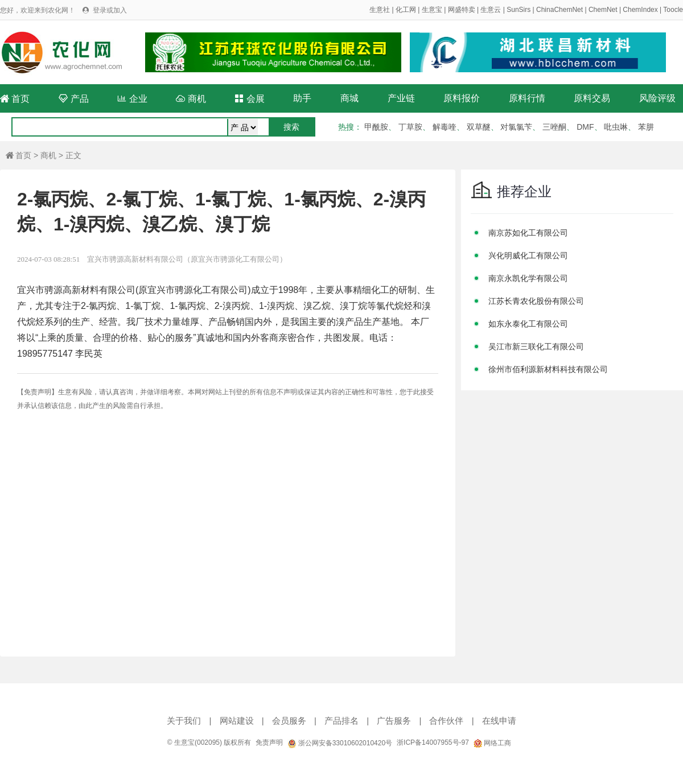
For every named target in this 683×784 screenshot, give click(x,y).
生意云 (491, 10)
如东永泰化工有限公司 (528, 324)
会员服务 (289, 721)
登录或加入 (110, 10)
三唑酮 (554, 127)
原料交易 (592, 98)
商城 (349, 98)
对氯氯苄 (516, 127)
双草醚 (479, 127)
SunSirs (519, 10)
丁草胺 (410, 127)
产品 (73, 99)
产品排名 (341, 721)
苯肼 (646, 127)
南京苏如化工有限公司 (528, 233)
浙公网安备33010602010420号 (340, 743)
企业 (132, 99)
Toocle (673, 10)
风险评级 (657, 98)
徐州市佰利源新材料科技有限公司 (548, 369)
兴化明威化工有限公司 (528, 255)
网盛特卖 (462, 10)
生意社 (380, 10)
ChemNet (603, 10)
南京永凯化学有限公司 (528, 278)
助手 (302, 98)
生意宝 (432, 10)
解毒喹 (445, 127)
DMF (585, 127)
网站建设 (237, 721)
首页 (15, 99)
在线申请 (499, 721)
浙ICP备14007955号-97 (433, 742)
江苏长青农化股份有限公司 (536, 301)
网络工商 (492, 743)
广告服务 (394, 721)
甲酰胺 (376, 127)
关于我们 (184, 721)
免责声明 (269, 742)
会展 (249, 99)
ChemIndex (640, 10)
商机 (191, 99)
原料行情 (527, 98)
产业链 (401, 98)
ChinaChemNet (559, 10)
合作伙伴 (446, 721)
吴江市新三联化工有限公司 (536, 346)
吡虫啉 (616, 127)
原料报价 (462, 98)
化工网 (406, 10)
